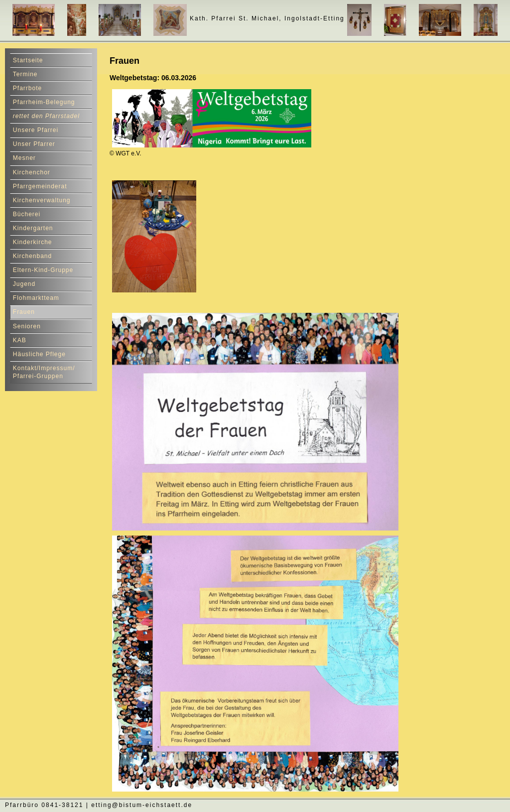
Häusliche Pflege (39, 354)
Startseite (28, 60)
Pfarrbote (27, 88)
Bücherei (27, 214)
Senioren (27, 326)
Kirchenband (32, 256)
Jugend (24, 284)
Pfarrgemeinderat (40, 186)
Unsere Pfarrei (36, 130)
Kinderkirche (33, 242)
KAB (20, 340)
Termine (25, 74)
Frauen (24, 312)
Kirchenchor (32, 172)
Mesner (24, 158)
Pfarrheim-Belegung (44, 102)
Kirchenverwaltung (42, 200)
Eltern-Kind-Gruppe (43, 270)
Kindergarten (33, 228)
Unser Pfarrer (34, 144)
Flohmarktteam (36, 298)
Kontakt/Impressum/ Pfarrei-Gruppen (44, 372)
